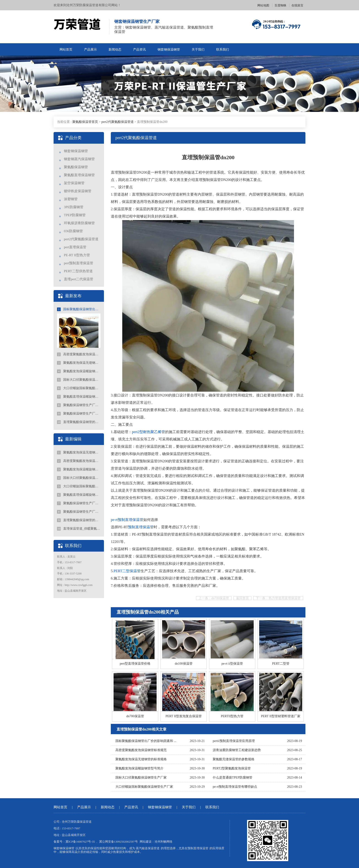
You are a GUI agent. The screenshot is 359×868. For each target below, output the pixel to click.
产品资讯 (139, 50)
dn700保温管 (135, 716)
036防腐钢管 (73, 231)
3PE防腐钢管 (74, 207)
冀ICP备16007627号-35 (80, 842)
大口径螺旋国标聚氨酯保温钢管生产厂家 (79, 388)
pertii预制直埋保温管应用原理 (234, 741)
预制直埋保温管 (141, 527)
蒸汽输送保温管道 (148, 848)
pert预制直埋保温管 (79, 263)
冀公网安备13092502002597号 (118, 842)
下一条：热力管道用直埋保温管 (278, 598)
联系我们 (223, 50)
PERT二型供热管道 (78, 271)
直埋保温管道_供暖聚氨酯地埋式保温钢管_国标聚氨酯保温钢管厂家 (79, 529)
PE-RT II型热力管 (77, 255)
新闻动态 (115, 50)
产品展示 (90, 50)
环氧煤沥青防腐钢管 (79, 223)
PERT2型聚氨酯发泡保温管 (232, 768)
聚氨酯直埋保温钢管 (79, 175)
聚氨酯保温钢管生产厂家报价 (79, 414)
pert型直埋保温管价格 (135, 664)
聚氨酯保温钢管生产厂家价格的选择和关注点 (79, 405)
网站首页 (66, 50)
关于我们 (198, 50)
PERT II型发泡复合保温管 (184, 716)
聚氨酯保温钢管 (76, 167)
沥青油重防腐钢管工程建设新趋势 (237, 750)
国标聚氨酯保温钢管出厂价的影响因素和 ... (146, 741)
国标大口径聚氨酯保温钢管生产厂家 (79, 380)
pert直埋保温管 (75, 247)
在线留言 (297, 5)
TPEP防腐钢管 (75, 215)
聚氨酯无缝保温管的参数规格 (234, 759)
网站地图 (263, 5)
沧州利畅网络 (163, 842)
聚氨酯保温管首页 (85, 122)
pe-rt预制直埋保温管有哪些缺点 (235, 787)
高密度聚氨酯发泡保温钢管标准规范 (79, 354)
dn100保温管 (184, 664)
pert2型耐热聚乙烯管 (148, 432)
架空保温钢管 (74, 183)
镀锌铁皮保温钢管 (78, 191)
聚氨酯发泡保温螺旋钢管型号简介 (79, 371)
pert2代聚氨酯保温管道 (118, 122)
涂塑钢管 (71, 199)
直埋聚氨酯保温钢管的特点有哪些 (79, 422)
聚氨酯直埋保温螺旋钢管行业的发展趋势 (79, 397)
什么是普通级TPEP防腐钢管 (233, 778)
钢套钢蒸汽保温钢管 (79, 159)
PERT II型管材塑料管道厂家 (281, 716)
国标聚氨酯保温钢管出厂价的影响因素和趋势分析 (79, 309)
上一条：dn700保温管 (214, 598)
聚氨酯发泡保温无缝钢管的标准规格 (79, 363)
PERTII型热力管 (232, 716)
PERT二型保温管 (127, 571)
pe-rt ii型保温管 (232, 664)
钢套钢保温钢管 (169, 50)
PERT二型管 (281, 664)
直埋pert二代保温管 (79, 279)
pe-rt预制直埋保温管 (127, 520)
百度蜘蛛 (280, 5)
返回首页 (242, 598)
